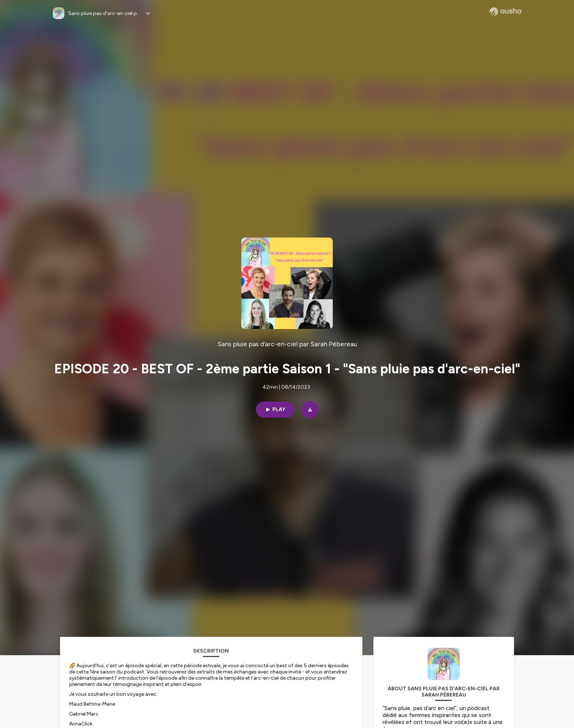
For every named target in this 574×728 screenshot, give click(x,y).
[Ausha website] (505, 12)
